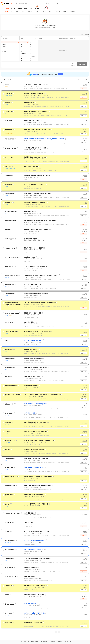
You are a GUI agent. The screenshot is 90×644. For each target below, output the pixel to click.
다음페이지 (56, 632)
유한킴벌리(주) (8, 203)
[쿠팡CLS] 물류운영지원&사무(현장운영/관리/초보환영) (37, 331)
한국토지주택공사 (9, 130)
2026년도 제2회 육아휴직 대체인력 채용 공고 (34, 613)
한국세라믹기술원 (9, 157)
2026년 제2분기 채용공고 (30, 413)
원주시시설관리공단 (10, 284)
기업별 (17, 12)
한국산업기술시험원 (10, 459)
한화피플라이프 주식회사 (11, 221)
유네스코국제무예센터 (10, 540)
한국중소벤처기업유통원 (11, 148)
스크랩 (4, 80)
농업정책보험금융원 (10, 359)
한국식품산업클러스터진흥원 (11, 275)
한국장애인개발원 (9, 559)
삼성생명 (7, 84)
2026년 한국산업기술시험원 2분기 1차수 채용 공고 (36, 459)
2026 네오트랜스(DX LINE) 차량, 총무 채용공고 (35, 586)
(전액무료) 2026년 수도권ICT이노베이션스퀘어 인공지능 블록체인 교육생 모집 (42, 395)
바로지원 (84, 88)
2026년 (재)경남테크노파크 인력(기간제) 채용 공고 (35, 404)
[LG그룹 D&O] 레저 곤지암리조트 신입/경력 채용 (35, 431)
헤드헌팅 (44, 12)
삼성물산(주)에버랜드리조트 (11, 477)
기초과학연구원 (9, 112)
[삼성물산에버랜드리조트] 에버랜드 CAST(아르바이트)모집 (38, 477)
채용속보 (38, 12)
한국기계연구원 (9, 613)
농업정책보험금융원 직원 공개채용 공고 (33, 359)
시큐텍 (7, 340)
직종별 (12, 12)
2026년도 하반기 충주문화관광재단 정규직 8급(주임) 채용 (37, 486)
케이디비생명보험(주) (10, 550)
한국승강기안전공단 (10, 604)
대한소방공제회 (9, 622)
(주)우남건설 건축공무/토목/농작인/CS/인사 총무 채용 (36, 531)
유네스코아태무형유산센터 (11, 577)
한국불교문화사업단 (10, 568)
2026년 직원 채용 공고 (29, 513)
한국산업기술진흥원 (10, 294)
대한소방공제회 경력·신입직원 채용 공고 (33, 622)
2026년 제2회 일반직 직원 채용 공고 (32, 284)
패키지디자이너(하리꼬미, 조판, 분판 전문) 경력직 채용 (36, 230)
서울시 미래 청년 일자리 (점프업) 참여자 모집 (34, 495)
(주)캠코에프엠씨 (9, 121)
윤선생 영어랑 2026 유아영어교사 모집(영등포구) (35, 266)
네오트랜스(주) (8, 586)
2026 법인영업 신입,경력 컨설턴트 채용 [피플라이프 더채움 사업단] (39, 221)
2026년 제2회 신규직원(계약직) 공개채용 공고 (34, 540)
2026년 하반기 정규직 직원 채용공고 (32, 377)
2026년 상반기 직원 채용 (29, 577)
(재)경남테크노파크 (9, 404)
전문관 (50, 12)
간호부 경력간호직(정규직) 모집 (31, 386)
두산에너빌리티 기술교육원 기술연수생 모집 (34, 93)
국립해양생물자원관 (10, 139)
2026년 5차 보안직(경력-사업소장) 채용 (33, 340)
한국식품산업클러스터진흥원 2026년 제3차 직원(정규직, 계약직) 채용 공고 (41, 275)
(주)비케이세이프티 (9, 522)
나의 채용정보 (72, 12)
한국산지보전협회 (9, 413)
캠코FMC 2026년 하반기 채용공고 (32, 121)
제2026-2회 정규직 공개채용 (30, 212)
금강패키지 (8, 230)
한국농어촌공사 (9, 184)
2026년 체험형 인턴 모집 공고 (31, 166)
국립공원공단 (8, 103)
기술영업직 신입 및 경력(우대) (31, 239)
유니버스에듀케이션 (10, 266)
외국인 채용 (58, 12)
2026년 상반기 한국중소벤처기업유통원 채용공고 (35, 148)
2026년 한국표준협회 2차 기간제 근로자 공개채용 (35, 422)
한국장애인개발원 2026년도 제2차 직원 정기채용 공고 (36, 559)
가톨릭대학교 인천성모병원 (11, 386)
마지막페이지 (59, 632)
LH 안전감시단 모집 (28, 522)
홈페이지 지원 (84, 106)
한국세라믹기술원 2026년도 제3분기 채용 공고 (35, 157)
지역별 (6, 12)
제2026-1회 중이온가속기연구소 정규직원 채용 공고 (36, 112)
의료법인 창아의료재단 (10, 248)
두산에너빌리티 (9, 94)
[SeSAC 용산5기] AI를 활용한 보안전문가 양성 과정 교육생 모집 (39, 440)
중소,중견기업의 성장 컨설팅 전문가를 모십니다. (35, 84)
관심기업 (10, 80)
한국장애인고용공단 (10, 468)
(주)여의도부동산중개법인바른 (12, 257)
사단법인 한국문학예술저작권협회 (13, 513)
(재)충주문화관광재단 (10, 486)
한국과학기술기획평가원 (11, 212)
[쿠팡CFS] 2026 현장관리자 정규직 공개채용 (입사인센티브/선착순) (40, 303)
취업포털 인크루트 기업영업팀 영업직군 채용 (34, 595)
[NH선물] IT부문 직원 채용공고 (31, 349)
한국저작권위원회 (9, 322)
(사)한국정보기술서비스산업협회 (12, 395)
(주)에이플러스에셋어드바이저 (12, 313)
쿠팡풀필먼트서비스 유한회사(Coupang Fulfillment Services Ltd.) (13, 304)
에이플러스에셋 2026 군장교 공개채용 (33, 313)
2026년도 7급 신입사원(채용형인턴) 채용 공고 (34, 184)
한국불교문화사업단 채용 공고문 (31, 568)
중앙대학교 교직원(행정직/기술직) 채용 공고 (34, 449)
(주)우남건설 (8, 531)
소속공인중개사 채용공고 (29, 257)
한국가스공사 (8, 166)
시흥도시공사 (8, 377)
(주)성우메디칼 (8, 175)
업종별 (23, 12)
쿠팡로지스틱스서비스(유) (11, 331)
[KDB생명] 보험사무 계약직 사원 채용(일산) (34, 549)
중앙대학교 (8, 449)
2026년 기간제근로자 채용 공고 (31, 604)
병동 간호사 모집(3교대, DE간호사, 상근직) (34, 248)
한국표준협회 (8, 422)
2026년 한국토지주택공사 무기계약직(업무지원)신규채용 (37, 130)
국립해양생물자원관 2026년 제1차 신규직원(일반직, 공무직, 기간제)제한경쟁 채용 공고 (44, 139)
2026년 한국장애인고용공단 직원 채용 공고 (34, 468)
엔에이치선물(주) (9, 349)
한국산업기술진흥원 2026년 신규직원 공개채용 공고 (36, 293)
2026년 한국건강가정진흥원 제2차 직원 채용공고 (35, 368)
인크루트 (7, 595)
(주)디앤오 (7, 431)
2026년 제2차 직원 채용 (29, 322)
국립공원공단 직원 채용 (29, 103)
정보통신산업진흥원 (10, 194)
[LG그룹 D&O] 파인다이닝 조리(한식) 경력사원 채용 (36, 504)
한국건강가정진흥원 (10, 368)
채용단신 (65, 12)
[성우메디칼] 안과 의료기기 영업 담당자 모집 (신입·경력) (37, 175)
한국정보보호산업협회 (10, 440)
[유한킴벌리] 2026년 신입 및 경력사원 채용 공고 (35, 203)
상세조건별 (29, 12)
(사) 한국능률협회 (9, 495)
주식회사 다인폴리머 (10, 239)
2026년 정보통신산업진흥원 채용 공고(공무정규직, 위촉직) (37, 193)
